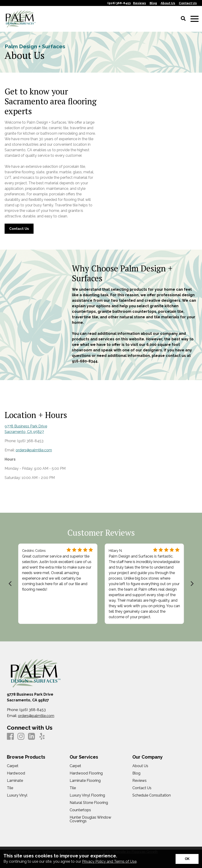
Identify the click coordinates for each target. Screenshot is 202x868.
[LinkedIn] (31, 737)
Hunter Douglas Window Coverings (90, 819)
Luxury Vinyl (17, 795)
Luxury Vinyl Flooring (87, 795)
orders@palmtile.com (34, 450)
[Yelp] (42, 737)
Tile (10, 788)
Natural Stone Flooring (89, 803)
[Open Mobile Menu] (195, 19)
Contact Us (142, 788)
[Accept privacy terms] (187, 859)
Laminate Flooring (85, 781)
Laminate (15, 781)
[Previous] (10, 584)
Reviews (139, 781)
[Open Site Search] (183, 19)
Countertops (80, 810)
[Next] (192, 584)
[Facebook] (10, 737)
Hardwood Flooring (86, 773)
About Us (140, 766)
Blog (136, 773)
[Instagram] (21, 737)
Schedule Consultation (152, 795)
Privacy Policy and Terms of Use (109, 861)
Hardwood (16, 773)
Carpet (13, 766)
